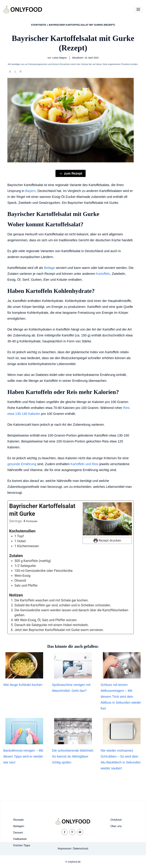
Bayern (30, 191)
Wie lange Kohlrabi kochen (23, 685)
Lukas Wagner (60, 58)
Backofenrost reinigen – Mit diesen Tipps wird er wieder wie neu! (23, 756)
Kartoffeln (103, 274)
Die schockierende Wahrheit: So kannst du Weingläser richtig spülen (73, 756)
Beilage (49, 268)
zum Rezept (71, 173)
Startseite (39, 25)
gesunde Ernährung (22, 464)
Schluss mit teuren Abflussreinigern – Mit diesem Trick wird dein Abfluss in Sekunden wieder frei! (121, 697)
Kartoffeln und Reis (84, 464)
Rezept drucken (107, 540)
